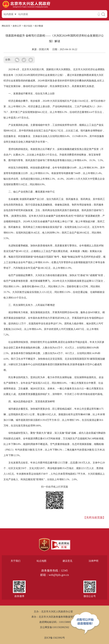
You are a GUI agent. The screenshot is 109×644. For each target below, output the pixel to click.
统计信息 (28, 26)
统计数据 (39, 26)
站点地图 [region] (42, 561)
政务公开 (17, 26)
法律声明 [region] (93, 561)
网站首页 (6, 26)
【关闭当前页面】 (94, 518)
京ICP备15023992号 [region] (55, 638)
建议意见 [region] (67, 561)
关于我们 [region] (16, 561)
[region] (44, 545)
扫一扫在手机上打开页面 (55, 487)
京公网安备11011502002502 (54, 627)
